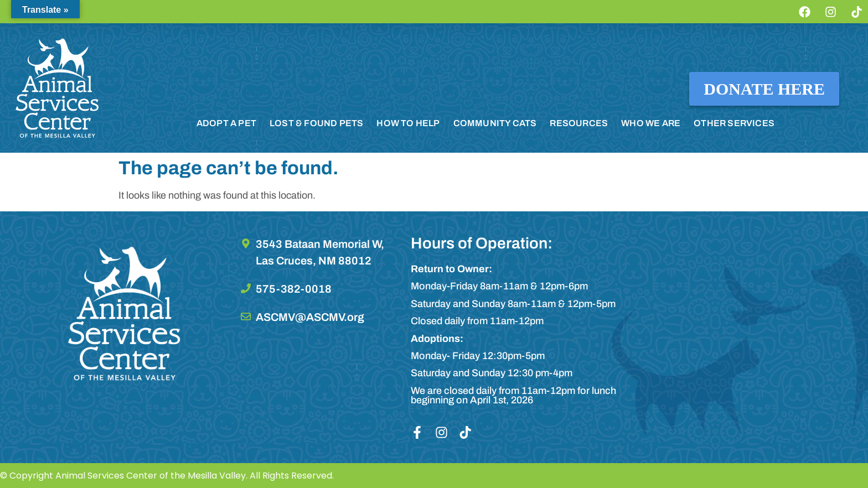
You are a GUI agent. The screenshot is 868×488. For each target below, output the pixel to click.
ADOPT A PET (226, 123)
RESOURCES (579, 123)
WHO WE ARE (651, 123)
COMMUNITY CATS (495, 123)
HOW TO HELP (408, 123)
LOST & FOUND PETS (316, 123)
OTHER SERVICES (734, 123)
